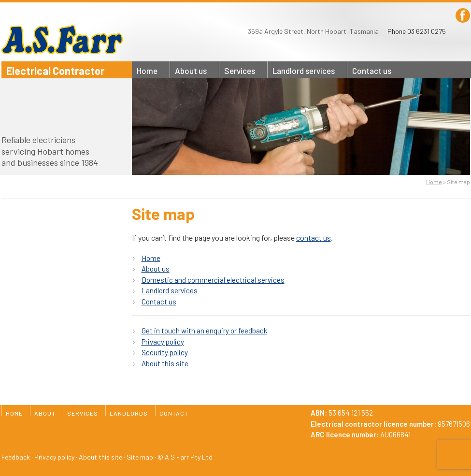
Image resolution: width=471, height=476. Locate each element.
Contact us (159, 302)
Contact (372, 71)
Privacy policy (163, 342)
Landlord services (170, 290)
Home (147, 71)
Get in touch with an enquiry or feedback (204, 331)
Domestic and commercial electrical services (213, 280)
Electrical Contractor (55, 71)
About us (156, 269)
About (191, 71)
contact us (314, 238)
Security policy (165, 352)
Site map (140, 457)
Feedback (16, 457)
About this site (165, 363)
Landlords (304, 71)
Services (240, 71)
